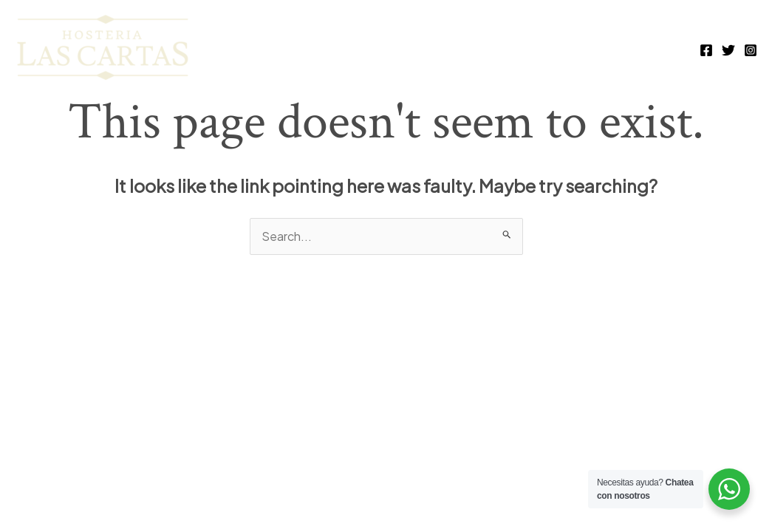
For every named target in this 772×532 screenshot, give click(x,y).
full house (360, 48)
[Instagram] (751, 50)
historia (645, 48)
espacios (563, 48)
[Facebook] (706, 50)
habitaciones (465, 48)
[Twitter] (728, 50)
